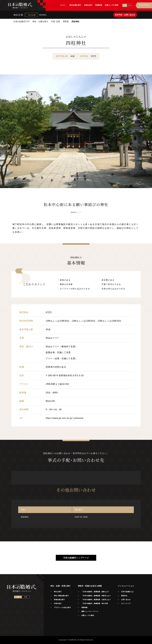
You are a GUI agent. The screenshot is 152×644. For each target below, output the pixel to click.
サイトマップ (126, 603)
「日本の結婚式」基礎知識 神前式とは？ (96, 596)
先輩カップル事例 (88, 615)
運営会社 (124, 596)
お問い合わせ (126, 600)
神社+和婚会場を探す (61, 596)
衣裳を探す (58, 603)
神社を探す (58, 592)
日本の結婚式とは (127, 592)
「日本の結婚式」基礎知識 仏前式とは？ (96, 600)
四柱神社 (43, 15)
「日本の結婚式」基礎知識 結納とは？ (95, 592)
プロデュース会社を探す (62, 607)
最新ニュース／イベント (90, 611)
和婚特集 (84, 607)
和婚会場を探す (59, 600)
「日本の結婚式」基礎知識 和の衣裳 (95, 603)
